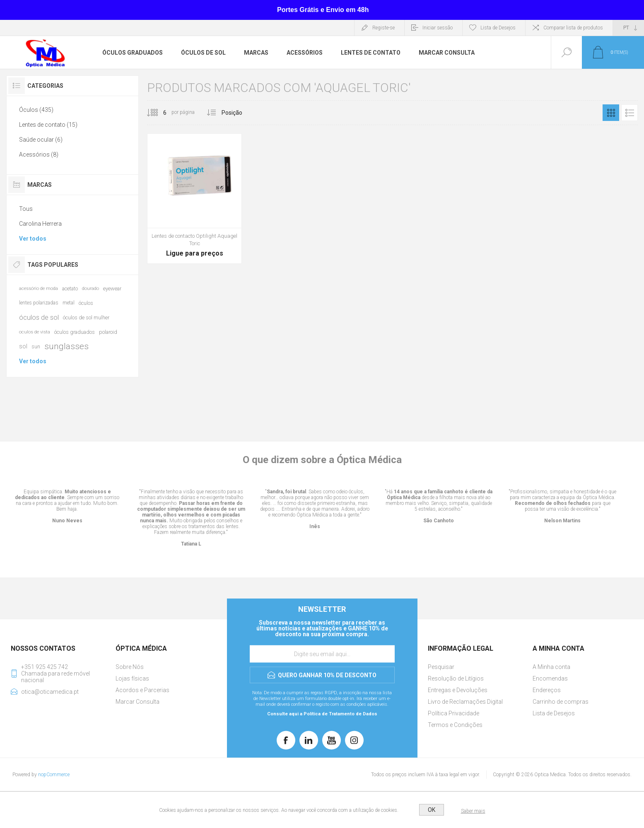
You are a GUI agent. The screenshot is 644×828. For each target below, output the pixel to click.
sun (36, 346)
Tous (26, 209)
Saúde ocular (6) (41, 140)
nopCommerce (54, 775)
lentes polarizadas (39, 303)
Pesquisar (441, 667)
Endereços (547, 690)
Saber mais (473, 811)
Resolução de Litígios (456, 678)
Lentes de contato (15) (48, 125)
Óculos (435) (36, 110)
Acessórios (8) (39, 154)
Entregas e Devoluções (458, 690)
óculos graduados (75, 332)
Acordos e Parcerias (142, 690)
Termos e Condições (455, 725)
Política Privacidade (453, 713)
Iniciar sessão (438, 28)
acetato (70, 288)
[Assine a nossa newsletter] (322, 654)
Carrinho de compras (561, 702)
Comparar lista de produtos (573, 28)
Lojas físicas (132, 678)
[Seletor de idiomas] (628, 28)
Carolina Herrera (40, 224)
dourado (90, 288)
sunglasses (66, 346)
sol (23, 346)
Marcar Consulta (137, 702)
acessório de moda (39, 288)
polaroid (108, 332)
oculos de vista (35, 332)
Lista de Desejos (554, 713)
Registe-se (384, 28)
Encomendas (550, 678)
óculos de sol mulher (86, 317)
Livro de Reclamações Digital (465, 702)
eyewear (112, 288)
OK (432, 810)
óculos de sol (39, 317)
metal (69, 303)
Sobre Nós (130, 667)
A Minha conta (551, 667)
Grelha (611, 113)
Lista (630, 113)
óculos (86, 303)
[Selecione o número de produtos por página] (159, 113)
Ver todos (33, 239)
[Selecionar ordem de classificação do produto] (247, 113)
